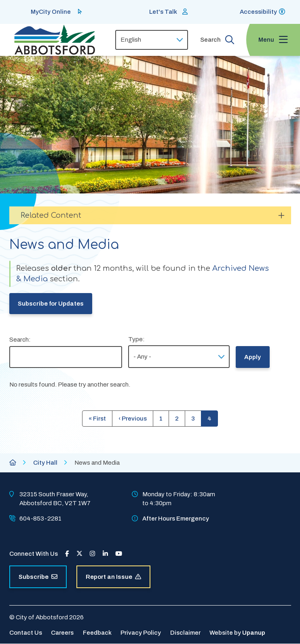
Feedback (97, 633)
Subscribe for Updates (51, 304)
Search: (20, 340)
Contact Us (26, 633)
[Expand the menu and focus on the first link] (273, 40)
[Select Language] (152, 40)
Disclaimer (185, 633)
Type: (136, 339)
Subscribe (38, 577)
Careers (62, 633)
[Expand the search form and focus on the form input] (217, 40)
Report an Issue (113, 577)
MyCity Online (51, 12)
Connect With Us (34, 554)
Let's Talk (163, 12)
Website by (237, 633)
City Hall (45, 463)
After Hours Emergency (176, 519)
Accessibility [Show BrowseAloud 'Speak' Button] (258, 12)
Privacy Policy (141, 633)
